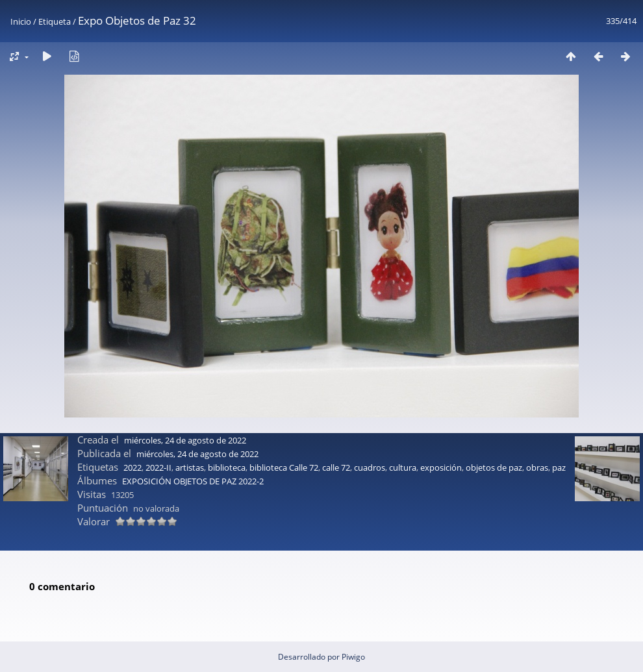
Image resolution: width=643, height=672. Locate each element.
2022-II (158, 467)
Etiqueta (55, 21)
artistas (190, 467)
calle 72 (336, 467)
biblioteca (227, 467)
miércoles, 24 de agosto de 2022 (185, 440)
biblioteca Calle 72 (284, 467)
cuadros (370, 467)
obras (537, 467)
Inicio (21, 21)
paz (559, 467)
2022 (132, 467)
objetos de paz (494, 467)
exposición (441, 467)
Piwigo (353, 657)
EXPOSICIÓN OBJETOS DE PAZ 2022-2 (193, 481)
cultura (403, 467)
